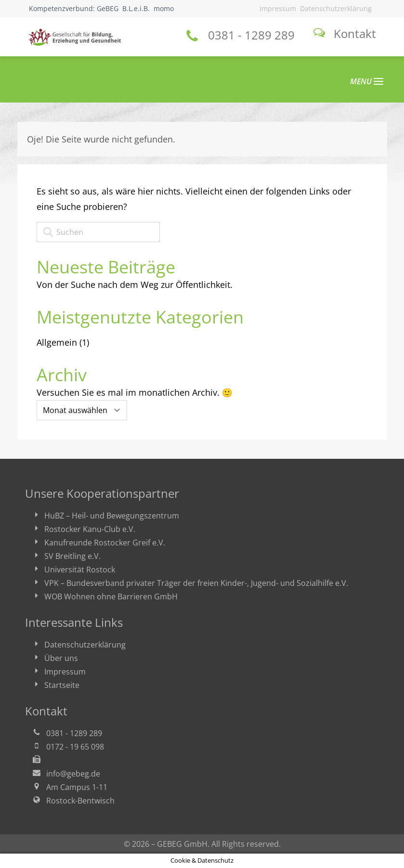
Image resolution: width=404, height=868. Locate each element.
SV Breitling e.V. (72, 556)
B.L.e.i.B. (136, 8)
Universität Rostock (80, 570)
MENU (367, 81)
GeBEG (108, 8)
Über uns (61, 658)
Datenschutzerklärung (336, 8)
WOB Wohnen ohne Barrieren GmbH (111, 596)
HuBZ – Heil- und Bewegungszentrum (112, 516)
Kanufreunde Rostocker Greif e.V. (105, 543)
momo (164, 8)
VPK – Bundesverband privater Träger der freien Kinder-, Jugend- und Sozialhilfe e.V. (196, 583)
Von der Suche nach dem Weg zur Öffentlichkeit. (135, 285)
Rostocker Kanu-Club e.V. (90, 529)
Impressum (278, 8)
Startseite (62, 685)
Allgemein (57, 342)
